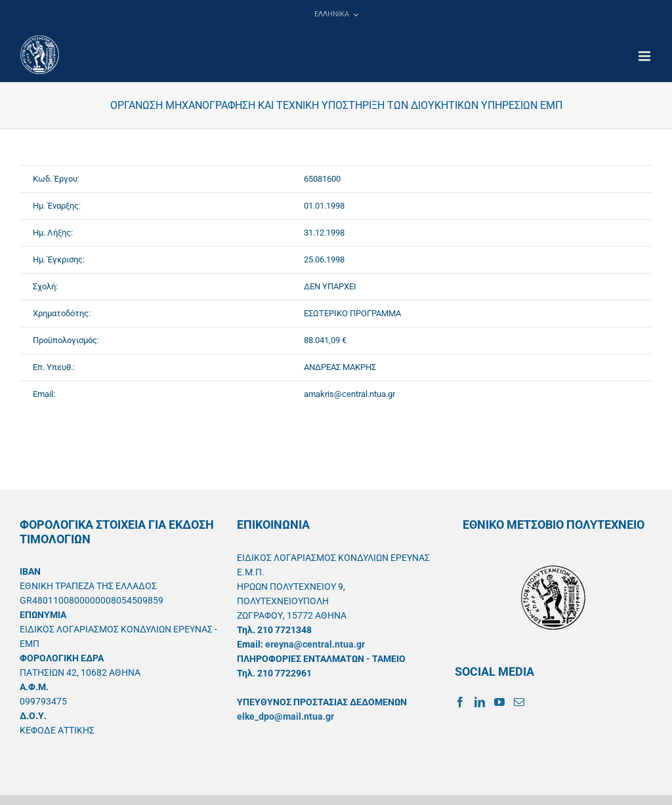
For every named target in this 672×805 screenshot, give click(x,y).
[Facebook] (460, 702)
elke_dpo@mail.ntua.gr (285, 716)
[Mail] (519, 702)
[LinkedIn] (480, 702)
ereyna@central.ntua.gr (315, 644)
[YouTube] (499, 702)
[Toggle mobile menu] (645, 56)
